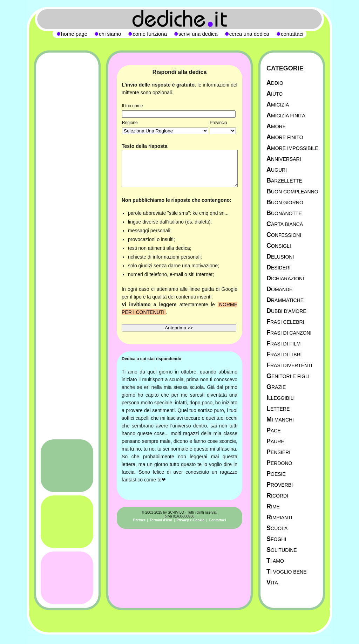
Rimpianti (279, 517)
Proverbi (280, 485)
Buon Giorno (285, 202)
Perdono (279, 463)
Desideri (279, 268)
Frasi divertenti (289, 365)
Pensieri (278, 452)
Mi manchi (280, 420)
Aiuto (275, 94)
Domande (279, 289)
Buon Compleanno (292, 191)
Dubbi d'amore (286, 311)
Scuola (277, 528)
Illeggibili (281, 398)
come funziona (150, 34)
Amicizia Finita (286, 115)
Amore (276, 126)
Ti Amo (275, 561)
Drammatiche (285, 300)
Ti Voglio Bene (286, 572)
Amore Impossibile (292, 148)
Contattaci (218, 520)
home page (74, 34)
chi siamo (110, 34)
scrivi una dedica (198, 34)
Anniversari (284, 159)
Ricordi (277, 496)
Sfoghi (276, 539)
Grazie (276, 387)
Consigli (279, 246)
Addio (275, 83)
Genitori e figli (288, 376)
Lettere (278, 409)
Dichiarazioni (285, 278)
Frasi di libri (284, 354)
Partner (139, 520)
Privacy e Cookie (190, 520)
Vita (272, 583)
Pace (274, 430)
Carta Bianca (285, 224)
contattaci (292, 34)
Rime (273, 506)
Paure (275, 441)
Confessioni (284, 235)
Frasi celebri (285, 322)
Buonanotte (284, 213)
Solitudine (282, 550)
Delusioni (280, 257)
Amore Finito (285, 137)
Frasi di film (283, 344)
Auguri (277, 170)
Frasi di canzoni (289, 333)
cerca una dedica (249, 34)
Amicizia (278, 105)
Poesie (276, 474)
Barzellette (284, 181)
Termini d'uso (161, 520)
